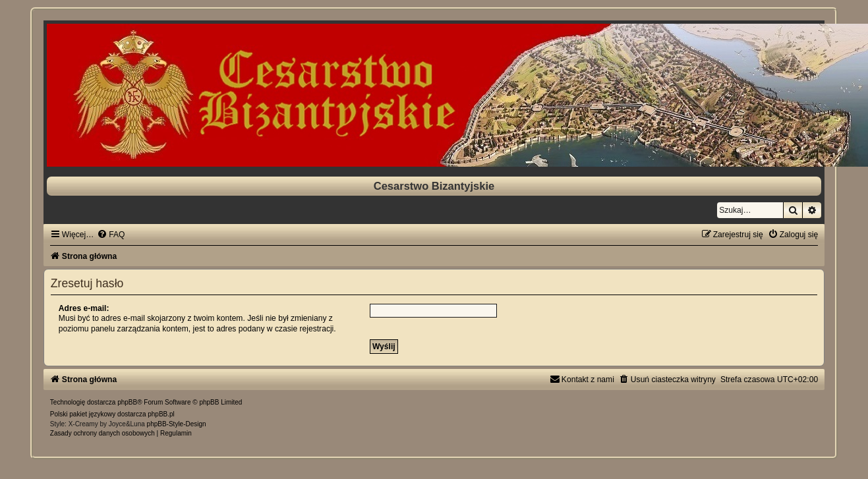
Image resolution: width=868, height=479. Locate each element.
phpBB (127, 402)
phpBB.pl (161, 414)
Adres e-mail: (84, 308)
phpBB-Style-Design (177, 424)
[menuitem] (111, 235)
